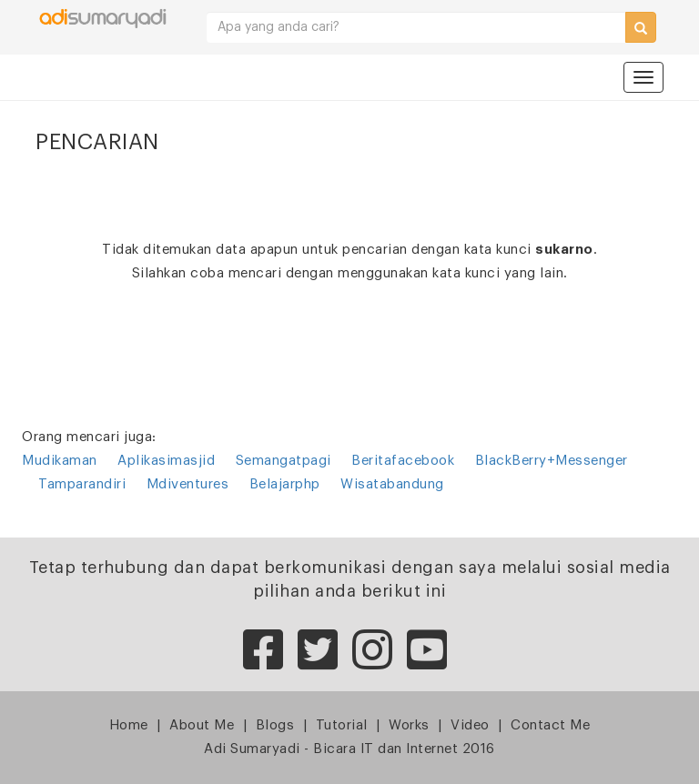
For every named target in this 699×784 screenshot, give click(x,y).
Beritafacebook (403, 461)
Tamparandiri (82, 484)
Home (129, 725)
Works (409, 725)
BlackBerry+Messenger (552, 461)
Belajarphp (285, 484)
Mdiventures (188, 484)
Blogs (275, 725)
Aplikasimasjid (166, 461)
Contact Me (550, 725)
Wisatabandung (392, 484)
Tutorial (342, 725)
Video (470, 725)
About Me (202, 725)
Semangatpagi (284, 461)
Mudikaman (60, 461)
